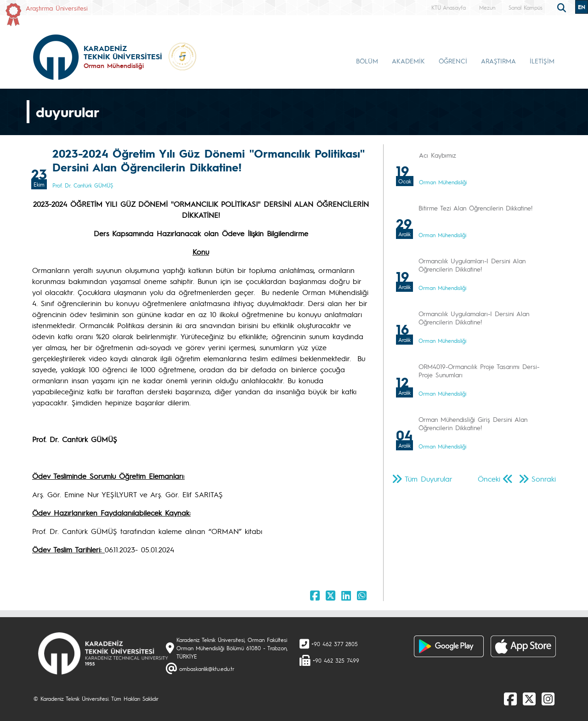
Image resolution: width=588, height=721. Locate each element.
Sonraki (544, 479)
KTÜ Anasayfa (449, 7)
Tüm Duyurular (429, 479)
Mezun (487, 7)
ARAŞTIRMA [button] (498, 61)
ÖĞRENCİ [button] (453, 61)
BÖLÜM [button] (367, 61)
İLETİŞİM (542, 61)
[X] (529, 698)
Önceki (489, 479)
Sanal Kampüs (526, 7)
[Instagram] (548, 698)
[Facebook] (510, 698)
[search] (563, 7)
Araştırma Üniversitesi (57, 8)
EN (582, 7)
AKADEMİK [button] (408, 61)
